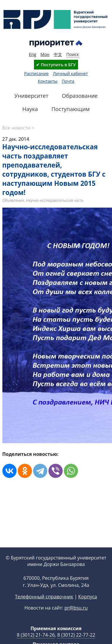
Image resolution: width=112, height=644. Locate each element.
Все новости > (18, 128)
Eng (33, 54)
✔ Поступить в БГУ (56, 65)
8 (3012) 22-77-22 (76, 635)
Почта (68, 81)
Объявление (13, 200)
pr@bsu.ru (76, 608)
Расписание (36, 73)
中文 (58, 54)
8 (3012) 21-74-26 (36, 635)
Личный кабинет (70, 73)
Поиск (73, 54)
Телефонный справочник (44, 597)
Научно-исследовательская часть (55, 200)
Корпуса (88, 597)
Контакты (48, 81)
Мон (45, 54)
